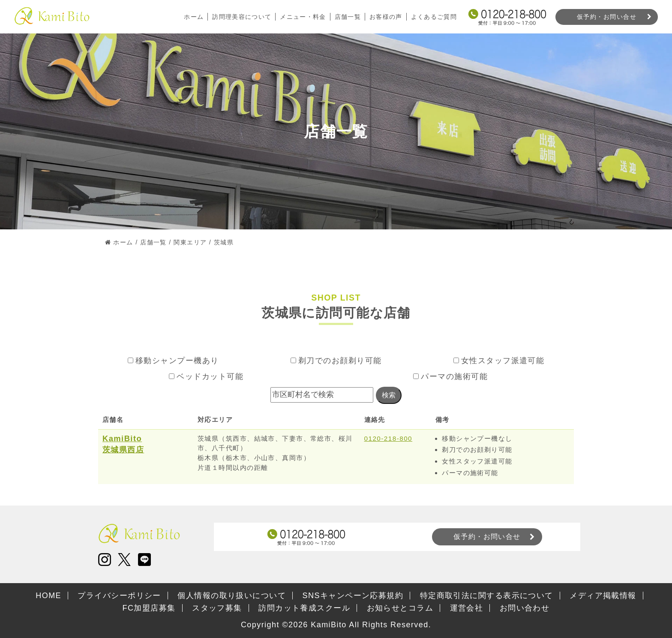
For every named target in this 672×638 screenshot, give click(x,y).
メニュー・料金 (302, 17)
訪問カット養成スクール (304, 608)
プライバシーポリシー (119, 596)
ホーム (192, 17)
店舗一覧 (347, 17)
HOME (48, 596)
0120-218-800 (388, 438)
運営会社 (467, 608)
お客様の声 (385, 17)
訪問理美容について (241, 17)
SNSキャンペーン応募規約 (353, 596)
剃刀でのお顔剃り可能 (336, 361)
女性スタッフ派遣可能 (499, 361)
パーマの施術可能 (450, 376)
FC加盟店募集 (149, 608)
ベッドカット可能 (206, 376)
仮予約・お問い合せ (607, 17)
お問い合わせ (525, 608)
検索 (389, 395)
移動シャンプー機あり (173, 361)
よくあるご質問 (434, 17)
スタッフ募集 (217, 608)
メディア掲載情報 (603, 596)
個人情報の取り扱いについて (232, 596)
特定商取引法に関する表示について (487, 596)
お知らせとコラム (400, 608)
